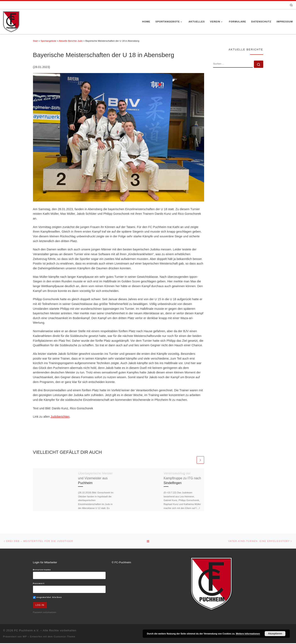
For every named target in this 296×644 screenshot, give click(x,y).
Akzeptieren (275, 634)
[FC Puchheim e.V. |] (11, 21)
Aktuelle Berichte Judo (71, 41)
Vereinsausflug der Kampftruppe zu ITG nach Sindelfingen (182, 478)
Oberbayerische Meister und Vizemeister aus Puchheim (95, 478)
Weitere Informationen (248, 634)
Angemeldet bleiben (48, 598)
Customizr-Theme (65, 637)
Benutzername (42, 570)
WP (25, 637)
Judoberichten (60, 417)
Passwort (39, 584)
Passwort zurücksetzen (45, 613)
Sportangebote (49, 41)
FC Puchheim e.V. (27, 631)
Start (35, 41)
